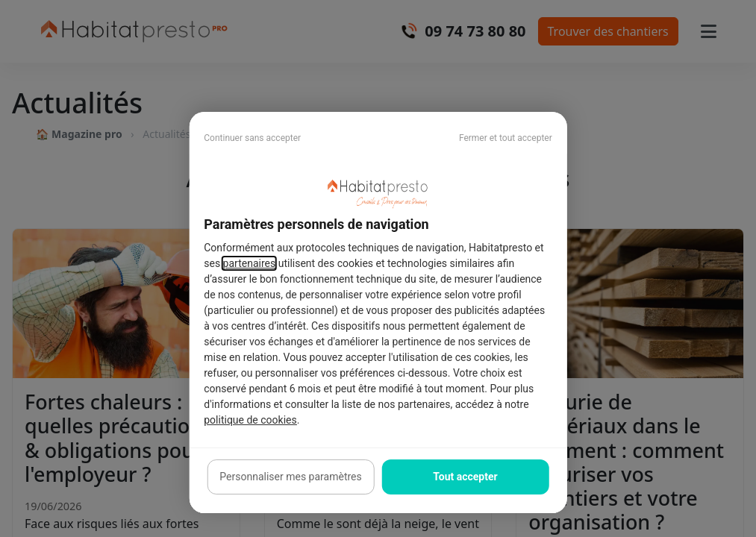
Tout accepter (465, 477)
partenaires (250, 263)
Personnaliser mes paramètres (290, 477)
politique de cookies (250, 420)
